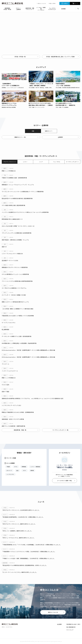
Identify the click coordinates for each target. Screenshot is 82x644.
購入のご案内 (52, 3)
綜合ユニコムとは (42, 3)
